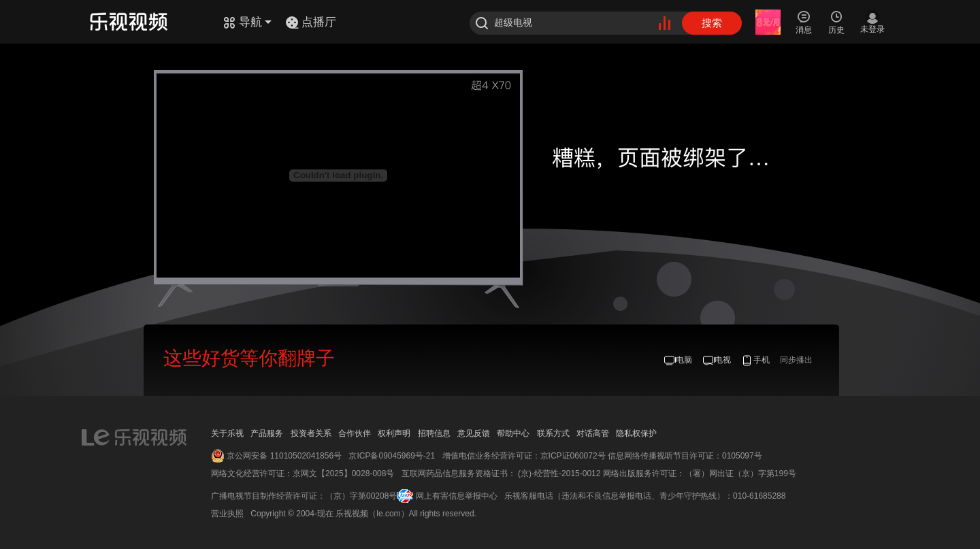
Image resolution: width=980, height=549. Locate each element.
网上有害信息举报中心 (457, 496)
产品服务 (267, 433)
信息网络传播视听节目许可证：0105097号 (685, 456)
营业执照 (227, 514)
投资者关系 (311, 433)
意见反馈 (474, 433)
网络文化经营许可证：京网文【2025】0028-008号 (303, 473)
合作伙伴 (355, 433)
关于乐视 (227, 433)
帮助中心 (513, 433)
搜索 (712, 23)
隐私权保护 (636, 433)
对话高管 (593, 433)
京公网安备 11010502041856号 (284, 456)
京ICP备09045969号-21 (392, 456)
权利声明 (394, 433)
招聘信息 (434, 433)
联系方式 (553, 433)
